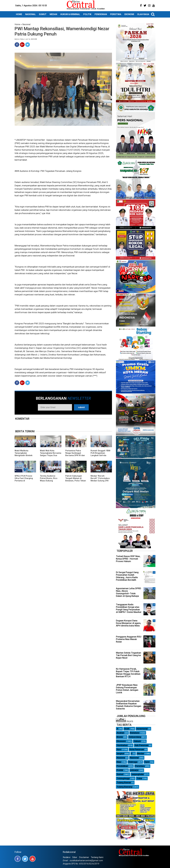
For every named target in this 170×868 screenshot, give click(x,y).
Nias (119, 762)
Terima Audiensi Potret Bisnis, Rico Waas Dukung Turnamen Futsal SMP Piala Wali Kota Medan (51, 481)
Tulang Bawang (125, 787)
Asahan (120, 733)
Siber (75, 857)
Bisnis (120, 737)
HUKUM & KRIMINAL (70, 14)
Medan (141, 754)
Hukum (137, 741)
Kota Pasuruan (137, 749)
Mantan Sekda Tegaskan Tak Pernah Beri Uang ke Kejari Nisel (128, 655)
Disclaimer (84, 857)
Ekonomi (121, 741)
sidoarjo (134, 770)
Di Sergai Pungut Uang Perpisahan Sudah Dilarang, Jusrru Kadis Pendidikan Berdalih (127, 576)
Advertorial (142, 729)
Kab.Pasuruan (142, 745)
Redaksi (67, 857)
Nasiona (121, 758)
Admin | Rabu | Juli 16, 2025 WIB (26, 39)
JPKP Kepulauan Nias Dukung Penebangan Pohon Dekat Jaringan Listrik (127, 689)
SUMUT (43, 14)
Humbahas (122, 745)
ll (132, 754)
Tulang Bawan (124, 783)
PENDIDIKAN (101, 14)
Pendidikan (122, 766)
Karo (119, 749)
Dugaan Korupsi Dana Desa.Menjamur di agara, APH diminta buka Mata (128, 623)
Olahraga (133, 762)
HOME (19, 14)
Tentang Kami (97, 857)
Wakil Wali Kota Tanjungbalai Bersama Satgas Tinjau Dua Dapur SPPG (51, 454)
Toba (139, 778)
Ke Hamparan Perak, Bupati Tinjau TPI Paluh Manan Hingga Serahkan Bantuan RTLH (128, 673)
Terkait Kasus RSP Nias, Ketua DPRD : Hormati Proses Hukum (128, 559)
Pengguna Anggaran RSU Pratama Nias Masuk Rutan (129, 639)
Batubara (135, 733)
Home (17, 24)
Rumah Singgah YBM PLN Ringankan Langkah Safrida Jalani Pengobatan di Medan (101, 455)
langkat (120, 754)
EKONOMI (129, 14)
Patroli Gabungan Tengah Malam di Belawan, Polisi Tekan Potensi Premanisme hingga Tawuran (76, 481)
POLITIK (87, 14)
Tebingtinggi (123, 778)
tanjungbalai (138, 774)
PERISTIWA (116, 14)
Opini (147, 762)
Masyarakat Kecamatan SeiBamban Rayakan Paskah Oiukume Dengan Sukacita (129, 705)
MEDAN (53, 14)
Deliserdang (135, 737)
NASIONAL (30, 14)
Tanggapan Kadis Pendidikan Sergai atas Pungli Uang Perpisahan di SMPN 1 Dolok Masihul (129, 608)
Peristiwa (140, 766)
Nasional (26, 24)
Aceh (127, 729)
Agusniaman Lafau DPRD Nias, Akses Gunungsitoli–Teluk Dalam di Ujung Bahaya (128, 592)
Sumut (120, 774)
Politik (120, 770)
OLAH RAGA (143, 14)
